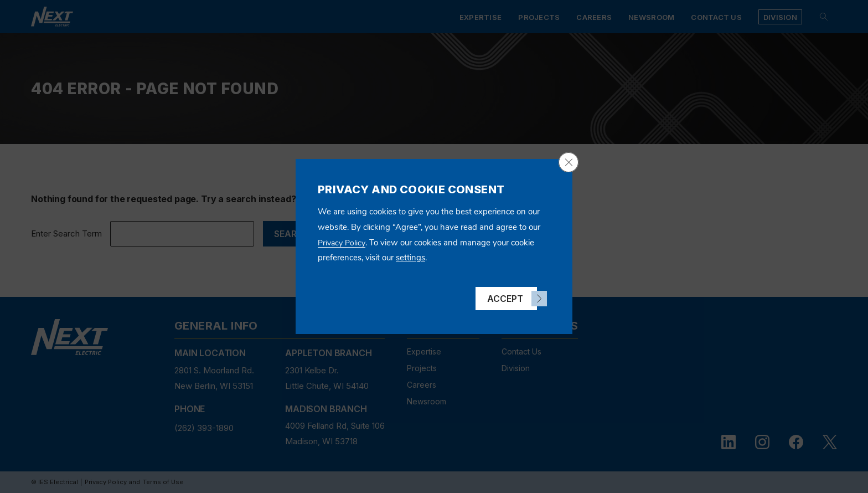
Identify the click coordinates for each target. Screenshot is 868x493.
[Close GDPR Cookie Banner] (569, 162)
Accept (505, 299)
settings (410, 258)
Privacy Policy (342, 243)
